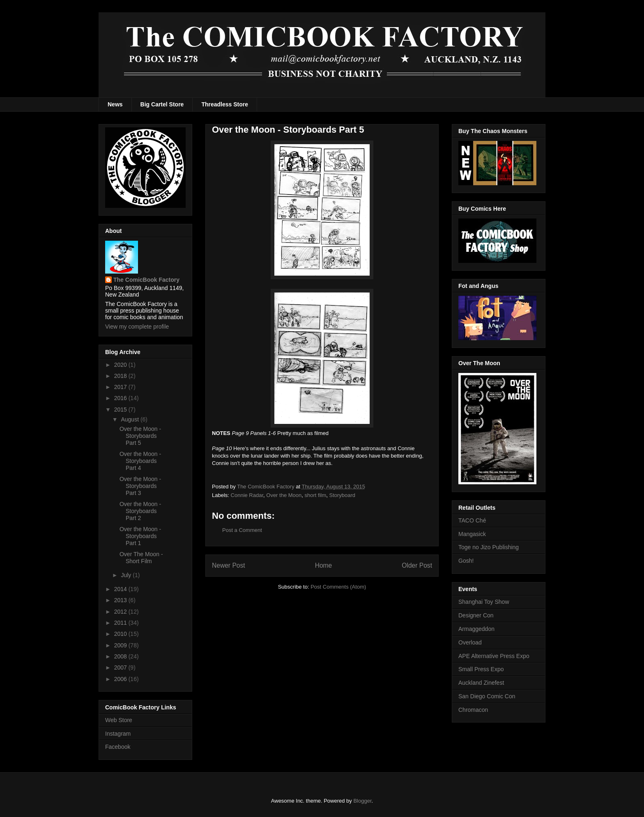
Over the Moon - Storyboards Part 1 (140, 536)
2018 (121, 376)
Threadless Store (225, 104)
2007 (121, 667)
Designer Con (476, 615)
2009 (121, 645)
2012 (121, 612)
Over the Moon (284, 495)
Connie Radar (247, 495)
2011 (121, 623)
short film (316, 495)
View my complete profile (137, 327)
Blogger (362, 801)
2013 (121, 600)
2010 (121, 634)
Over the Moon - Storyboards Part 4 (140, 461)
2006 (121, 679)
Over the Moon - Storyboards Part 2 (140, 511)
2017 (121, 387)
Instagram (118, 734)
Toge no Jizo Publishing (489, 547)
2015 (121, 410)
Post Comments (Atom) (338, 587)
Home (324, 565)
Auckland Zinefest (481, 683)
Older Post (417, 565)
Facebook (118, 747)
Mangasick (472, 534)
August (130, 419)
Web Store (119, 720)
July (127, 575)
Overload (470, 642)
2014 (121, 589)
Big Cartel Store (162, 104)
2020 (121, 365)
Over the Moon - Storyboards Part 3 (140, 486)
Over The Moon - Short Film (141, 558)
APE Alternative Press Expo (494, 656)
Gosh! (466, 561)
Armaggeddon (476, 629)
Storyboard (342, 495)
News (115, 104)
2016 (121, 398)
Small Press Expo (481, 669)
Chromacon (473, 710)
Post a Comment (242, 530)
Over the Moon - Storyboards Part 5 (140, 436)
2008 (121, 656)
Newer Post (229, 565)
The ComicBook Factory (146, 280)
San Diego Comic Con (487, 696)
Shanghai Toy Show (484, 602)
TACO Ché (472, 520)
